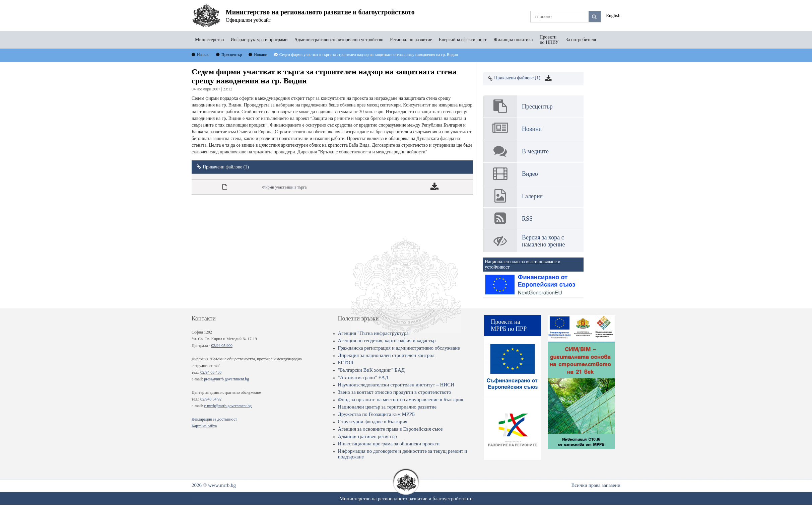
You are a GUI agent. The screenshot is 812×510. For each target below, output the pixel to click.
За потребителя (581, 40)
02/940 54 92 (211, 399)
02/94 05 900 (222, 346)
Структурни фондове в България (373, 422)
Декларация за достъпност (214, 419)
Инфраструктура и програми (259, 40)
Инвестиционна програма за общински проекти (389, 444)
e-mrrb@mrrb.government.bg (228, 406)
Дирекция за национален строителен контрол (386, 355)
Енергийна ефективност (463, 40)
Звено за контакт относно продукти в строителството (395, 392)
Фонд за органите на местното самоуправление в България (401, 399)
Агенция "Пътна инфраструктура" (374, 333)
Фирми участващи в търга (285, 187)
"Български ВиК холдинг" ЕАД (371, 370)
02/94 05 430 (211, 372)
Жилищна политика (513, 40)
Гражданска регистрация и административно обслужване (399, 348)
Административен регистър (367, 436)
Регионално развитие (411, 40)
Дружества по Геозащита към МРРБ (377, 414)
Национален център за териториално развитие (387, 407)
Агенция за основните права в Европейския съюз (390, 429)
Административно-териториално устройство (339, 40)
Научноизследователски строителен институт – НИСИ (396, 385)
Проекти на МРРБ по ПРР (509, 325)
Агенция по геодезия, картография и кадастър (387, 341)
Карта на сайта (204, 426)
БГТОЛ (346, 363)
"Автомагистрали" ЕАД (363, 377)
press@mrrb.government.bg (226, 379)
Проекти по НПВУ (549, 40)
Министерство (209, 40)
